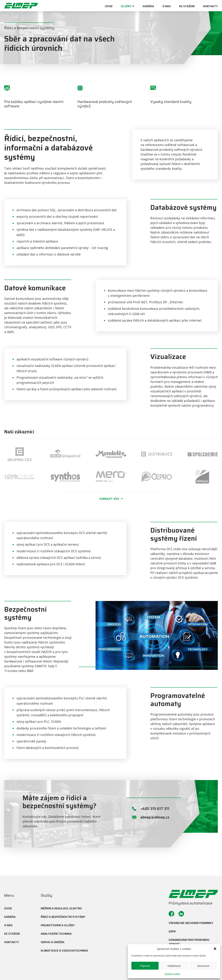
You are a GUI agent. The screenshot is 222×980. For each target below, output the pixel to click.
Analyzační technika (56, 934)
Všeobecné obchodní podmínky (191, 923)
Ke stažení (187, 7)
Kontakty (210, 7)
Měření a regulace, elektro (61, 908)
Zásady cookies (172, 974)
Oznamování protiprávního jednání (189, 942)
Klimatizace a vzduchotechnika (64, 951)
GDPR (172, 931)
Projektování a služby (58, 925)
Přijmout (145, 966)
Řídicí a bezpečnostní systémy (63, 917)
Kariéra (148, 7)
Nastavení (203, 966)
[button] (215, 949)
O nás (167, 7)
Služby (126, 7)
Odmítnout (174, 966)
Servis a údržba (53, 942)
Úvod (109, 7)
